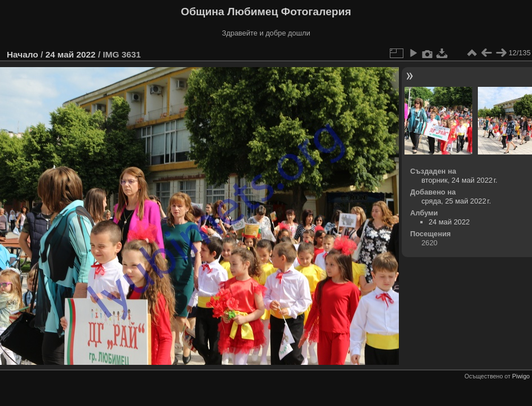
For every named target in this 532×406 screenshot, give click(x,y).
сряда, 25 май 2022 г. (456, 201)
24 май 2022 (70, 54)
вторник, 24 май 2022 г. (460, 180)
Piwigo (521, 376)
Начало (23, 54)
